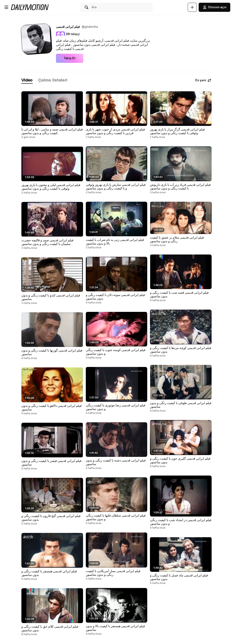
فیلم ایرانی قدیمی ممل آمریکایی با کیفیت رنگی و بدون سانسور (113, 573)
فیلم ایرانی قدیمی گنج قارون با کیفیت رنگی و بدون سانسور (51, 518)
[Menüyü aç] (6, 7)
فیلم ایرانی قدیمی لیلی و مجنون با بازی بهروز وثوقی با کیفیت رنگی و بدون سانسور (51, 187)
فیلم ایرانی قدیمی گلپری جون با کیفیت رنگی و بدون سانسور (180, 461)
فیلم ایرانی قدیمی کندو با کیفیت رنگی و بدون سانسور (51, 297)
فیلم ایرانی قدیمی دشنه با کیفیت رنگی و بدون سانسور (116, 462)
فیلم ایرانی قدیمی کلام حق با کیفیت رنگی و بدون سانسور (50, 629)
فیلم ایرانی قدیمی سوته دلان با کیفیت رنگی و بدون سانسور (115, 297)
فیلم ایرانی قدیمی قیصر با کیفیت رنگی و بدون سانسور (51, 463)
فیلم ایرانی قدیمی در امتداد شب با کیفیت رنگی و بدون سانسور (181, 522)
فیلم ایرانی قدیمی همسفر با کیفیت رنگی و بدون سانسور (49, 573)
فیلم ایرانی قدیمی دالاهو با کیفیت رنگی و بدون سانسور (52, 408)
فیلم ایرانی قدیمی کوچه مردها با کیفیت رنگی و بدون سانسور (181, 350)
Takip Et (70, 58)
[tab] (27, 80)
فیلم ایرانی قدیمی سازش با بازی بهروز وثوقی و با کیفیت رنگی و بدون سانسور (116, 187)
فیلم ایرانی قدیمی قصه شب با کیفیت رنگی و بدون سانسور (179, 295)
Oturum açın (214, 7)
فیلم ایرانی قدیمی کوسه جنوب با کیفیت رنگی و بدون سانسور (116, 352)
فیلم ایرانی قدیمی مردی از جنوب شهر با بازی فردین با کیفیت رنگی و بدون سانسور (115, 131)
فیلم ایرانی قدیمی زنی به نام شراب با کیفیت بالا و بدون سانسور (115, 242)
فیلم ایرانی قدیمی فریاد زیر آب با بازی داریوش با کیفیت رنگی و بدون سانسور (180, 187)
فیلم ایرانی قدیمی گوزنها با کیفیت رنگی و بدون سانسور (52, 352)
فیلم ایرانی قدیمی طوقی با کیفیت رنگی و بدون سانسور (181, 405)
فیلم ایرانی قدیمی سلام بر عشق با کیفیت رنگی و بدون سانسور (177, 239)
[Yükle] (192, 7)
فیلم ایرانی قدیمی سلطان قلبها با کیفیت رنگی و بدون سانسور (116, 517)
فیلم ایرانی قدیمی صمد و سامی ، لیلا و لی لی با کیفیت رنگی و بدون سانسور (52, 131)
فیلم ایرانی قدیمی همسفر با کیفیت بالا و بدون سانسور (115, 628)
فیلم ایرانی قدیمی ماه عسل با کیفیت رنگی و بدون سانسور (179, 577)
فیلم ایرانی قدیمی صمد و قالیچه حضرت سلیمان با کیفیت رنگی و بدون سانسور (47, 242)
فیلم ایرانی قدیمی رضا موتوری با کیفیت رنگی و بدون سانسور (116, 407)
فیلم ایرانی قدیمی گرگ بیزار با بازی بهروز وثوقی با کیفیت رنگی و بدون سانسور (177, 131)
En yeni (203, 80)
